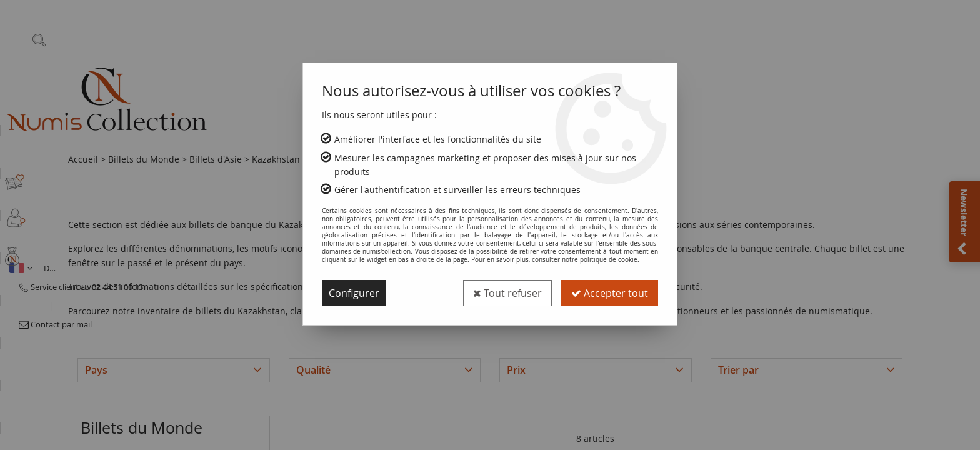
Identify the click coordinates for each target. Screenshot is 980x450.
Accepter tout (610, 293)
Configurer (354, 293)
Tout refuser (507, 293)
